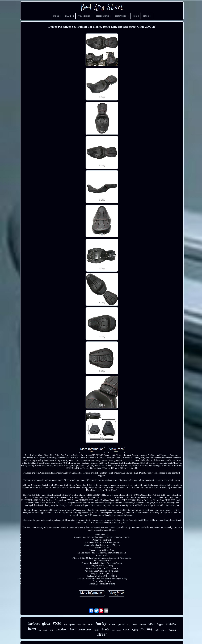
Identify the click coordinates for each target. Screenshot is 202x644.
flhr (84, 625)
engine (164, 630)
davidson (62, 629)
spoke (72, 624)
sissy (135, 624)
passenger (85, 629)
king (32, 629)
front (73, 629)
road (57, 623)
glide (46, 623)
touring (146, 629)
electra (171, 623)
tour (113, 630)
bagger (160, 624)
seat (152, 624)
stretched (172, 630)
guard (119, 630)
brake (157, 630)
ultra (65, 625)
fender (96, 630)
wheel (135, 630)
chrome (143, 624)
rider (128, 625)
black (106, 629)
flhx (40, 630)
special (121, 624)
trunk (112, 624)
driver (126, 630)
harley (101, 623)
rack (79, 625)
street (102, 634)
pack (51, 630)
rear (91, 624)
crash (45, 630)
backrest (34, 624)
